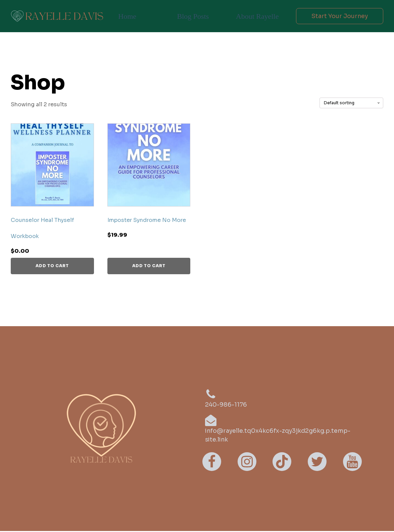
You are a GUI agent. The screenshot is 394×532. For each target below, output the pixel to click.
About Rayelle (255, 16)
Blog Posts (192, 16)
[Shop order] (351, 103)
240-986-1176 (227, 405)
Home (127, 16)
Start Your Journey (338, 16)
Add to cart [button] (52, 266)
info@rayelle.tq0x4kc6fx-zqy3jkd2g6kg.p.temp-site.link (279, 436)
